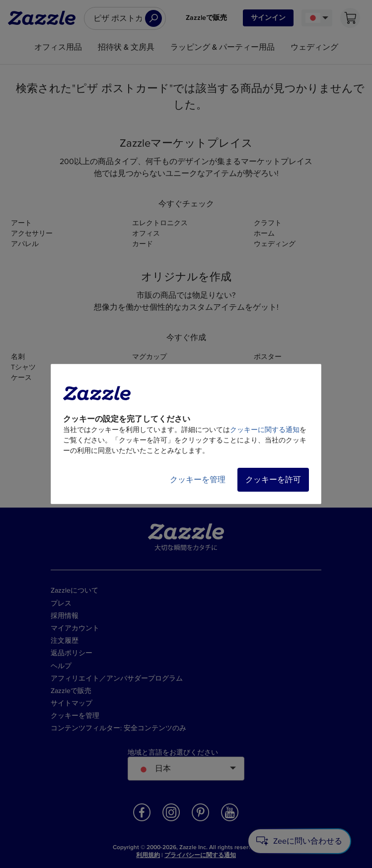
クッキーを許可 (273, 480)
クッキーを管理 (198, 480)
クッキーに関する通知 (265, 430)
